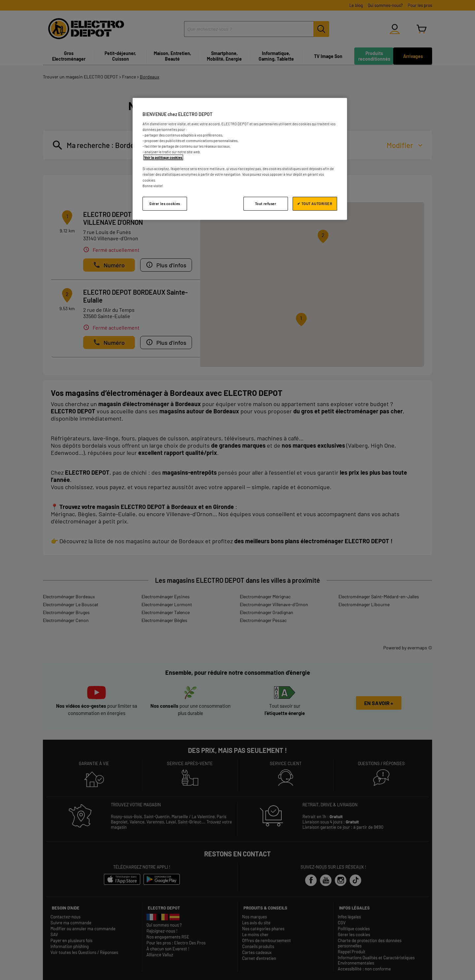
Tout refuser (266, 204)
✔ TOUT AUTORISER (315, 204)
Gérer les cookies (165, 204)
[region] (240, 159)
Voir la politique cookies (163, 157)
